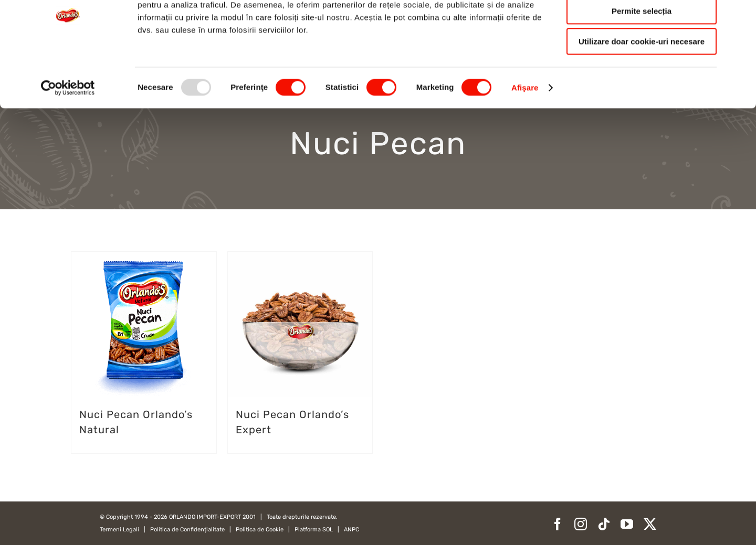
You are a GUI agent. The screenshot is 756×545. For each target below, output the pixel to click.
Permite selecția (642, 57)
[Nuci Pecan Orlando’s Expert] (300, 324)
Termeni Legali (119, 530)
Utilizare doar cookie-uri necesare (642, 87)
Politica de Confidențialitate (187, 530)
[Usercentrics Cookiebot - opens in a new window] (68, 134)
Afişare (525, 133)
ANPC (351, 530)
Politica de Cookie (260, 530)
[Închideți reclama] (740, 16)
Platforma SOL (314, 530)
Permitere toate (641, 26)
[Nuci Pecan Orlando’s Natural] (144, 324)
